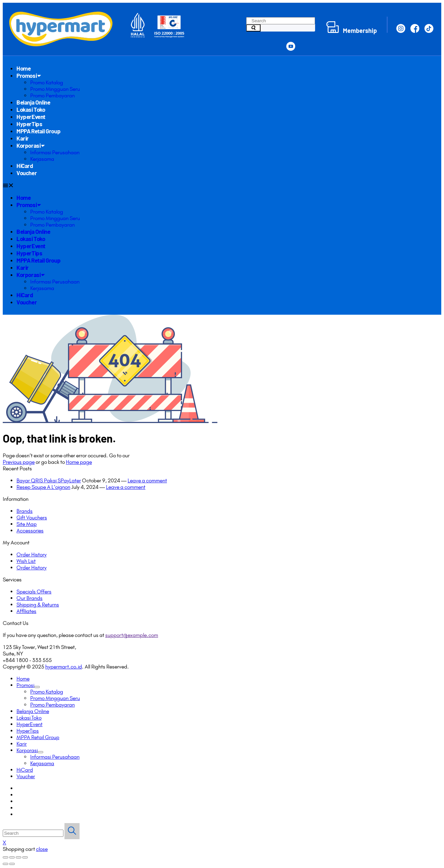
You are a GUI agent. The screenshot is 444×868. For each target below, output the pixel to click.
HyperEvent (31, 117)
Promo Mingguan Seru (55, 89)
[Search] (253, 28)
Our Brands (29, 598)
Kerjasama (42, 159)
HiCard (25, 166)
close (42, 849)
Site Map (27, 524)
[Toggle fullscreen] (19, 857)
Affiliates (26, 611)
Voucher (27, 173)
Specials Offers (34, 592)
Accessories (30, 531)
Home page (79, 462)
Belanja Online (33, 102)
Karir (23, 138)
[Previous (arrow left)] (5, 864)
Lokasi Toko (31, 109)
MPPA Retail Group (38, 131)
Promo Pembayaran (52, 95)
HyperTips (29, 124)
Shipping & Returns (38, 605)
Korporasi (30, 145)
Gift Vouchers (32, 517)
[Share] (12, 857)
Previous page (19, 462)
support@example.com (132, 635)
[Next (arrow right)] (12, 864)
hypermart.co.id (64, 667)
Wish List (26, 561)
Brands (25, 511)
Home (23, 68)
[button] (220, 185)
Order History (32, 554)
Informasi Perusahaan (55, 152)
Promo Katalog (47, 82)
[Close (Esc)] (5, 857)
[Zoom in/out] (25, 857)
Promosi (28, 75)
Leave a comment (147, 480)
